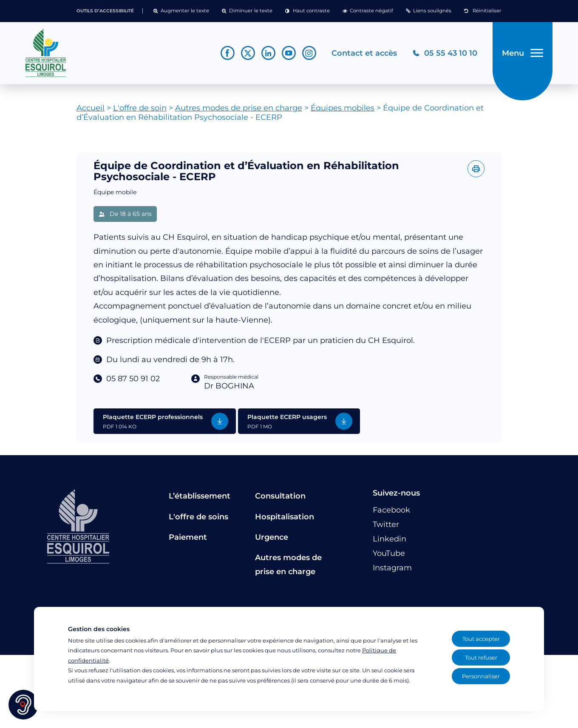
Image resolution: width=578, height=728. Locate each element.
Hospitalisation (285, 519)
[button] (181, 11)
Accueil (91, 111)
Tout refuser (481, 657)
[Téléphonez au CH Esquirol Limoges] (444, 55)
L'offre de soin (140, 111)
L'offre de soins (198, 519)
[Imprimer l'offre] (476, 172)
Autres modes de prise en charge (239, 111)
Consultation (280, 499)
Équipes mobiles (343, 111)
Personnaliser (481, 676)
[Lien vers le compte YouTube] (288, 55)
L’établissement (200, 499)
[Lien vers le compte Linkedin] (268, 55)
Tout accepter (481, 639)
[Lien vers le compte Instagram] (308, 55)
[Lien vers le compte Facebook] (227, 55)
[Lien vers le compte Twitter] (247, 55)
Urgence (272, 540)
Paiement (188, 540)
